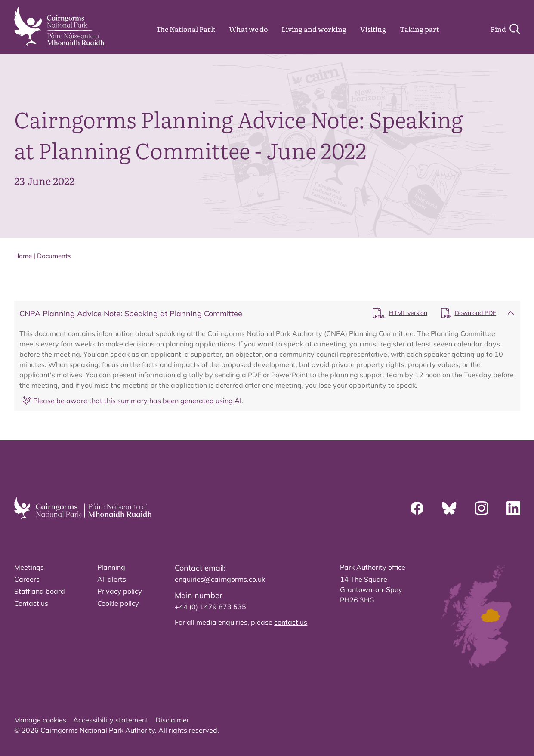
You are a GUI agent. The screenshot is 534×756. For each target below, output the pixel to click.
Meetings (29, 567)
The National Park (186, 29)
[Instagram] (482, 508)
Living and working (314, 29)
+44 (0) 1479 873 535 (210, 607)
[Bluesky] (449, 508)
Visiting (373, 29)
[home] (59, 26)
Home (23, 256)
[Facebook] (417, 508)
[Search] (505, 29)
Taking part (419, 29)
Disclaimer (172, 720)
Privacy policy (120, 591)
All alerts (112, 579)
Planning (111, 567)
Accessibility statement (111, 720)
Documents (54, 256)
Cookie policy (118, 603)
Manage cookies (40, 720)
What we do (248, 29)
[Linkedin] (513, 508)
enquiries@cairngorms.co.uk (220, 579)
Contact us (31, 603)
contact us (291, 622)
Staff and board (40, 591)
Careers (27, 579)
